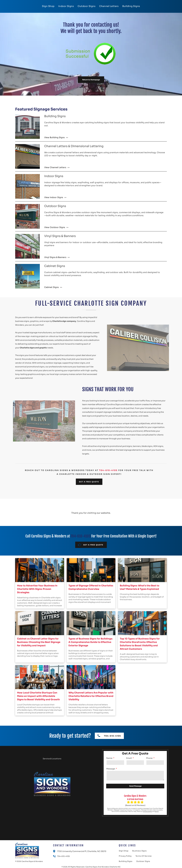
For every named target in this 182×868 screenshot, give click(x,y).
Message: (111, 769)
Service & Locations (52, 759)
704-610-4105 (108, 470)
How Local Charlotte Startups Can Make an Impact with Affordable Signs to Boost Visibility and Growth (38, 696)
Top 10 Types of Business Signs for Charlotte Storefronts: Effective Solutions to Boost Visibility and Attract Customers (140, 644)
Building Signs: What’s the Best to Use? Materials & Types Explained (140, 587)
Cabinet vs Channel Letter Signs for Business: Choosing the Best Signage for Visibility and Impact (39, 642)
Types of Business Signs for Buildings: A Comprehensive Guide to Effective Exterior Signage (91, 642)
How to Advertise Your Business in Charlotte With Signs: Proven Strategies (37, 589)
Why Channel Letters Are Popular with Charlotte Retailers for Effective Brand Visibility (91, 696)
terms (157, 811)
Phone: (149, 758)
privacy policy (147, 811)
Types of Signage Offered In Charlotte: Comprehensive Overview (91, 587)
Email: (129, 758)
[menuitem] (48, 6)
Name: (109, 758)
